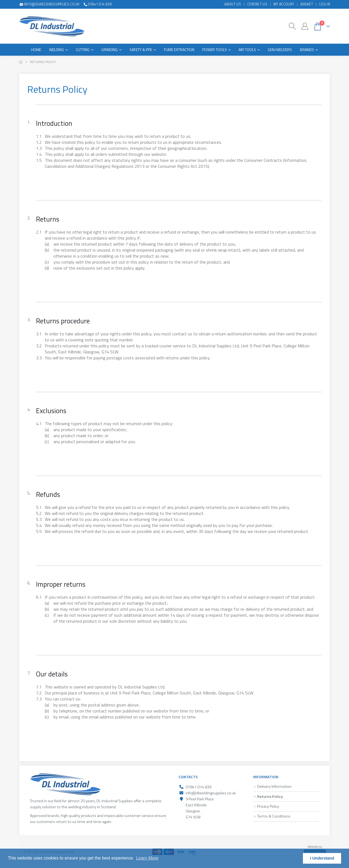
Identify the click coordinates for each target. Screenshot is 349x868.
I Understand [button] (322, 858)
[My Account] (305, 26)
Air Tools (247, 50)
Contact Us (257, 4)
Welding (57, 50)
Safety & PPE (141, 50)
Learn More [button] (147, 858)
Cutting (83, 50)
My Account (284, 4)
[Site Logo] (52, 26)
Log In (325, 4)
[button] (292, 26)
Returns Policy (270, 797)
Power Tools (215, 50)
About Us (233, 4)
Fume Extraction (179, 50)
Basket (307, 4)
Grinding (110, 50)
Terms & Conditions (274, 816)
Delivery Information (274, 786)
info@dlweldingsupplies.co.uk (49, 4)
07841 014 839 (97, 4)
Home (36, 50)
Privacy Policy (268, 806)
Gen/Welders (280, 50)
